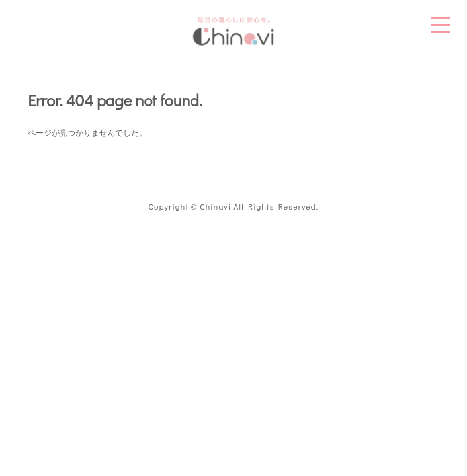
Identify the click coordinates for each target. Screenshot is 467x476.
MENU (441, 25)
